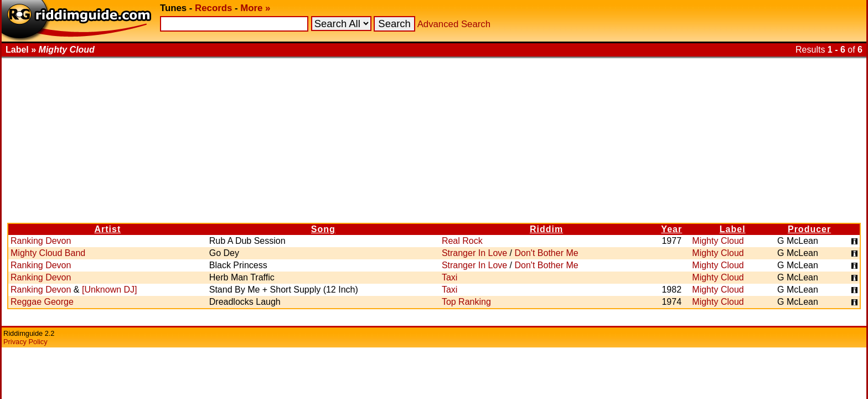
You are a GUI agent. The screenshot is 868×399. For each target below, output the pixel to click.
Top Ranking (466, 302)
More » (255, 8)
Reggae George (42, 302)
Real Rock (462, 241)
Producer (809, 229)
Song (323, 229)
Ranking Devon (41, 241)
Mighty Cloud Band (48, 253)
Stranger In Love (474, 253)
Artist (107, 229)
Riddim (546, 229)
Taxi (449, 277)
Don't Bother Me (547, 253)
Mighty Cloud (718, 241)
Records (213, 8)
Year (671, 229)
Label (733, 229)
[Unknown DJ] (110, 290)
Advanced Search (454, 24)
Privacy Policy (25, 342)
